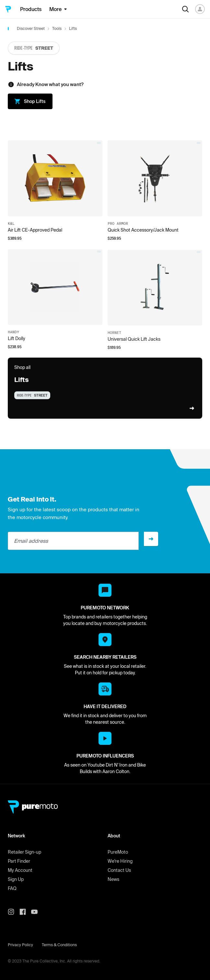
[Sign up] (151, 539)
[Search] (185, 9)
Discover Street (31, 28)
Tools (57, 28)
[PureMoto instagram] (14, 912)
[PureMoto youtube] (37, 912)
